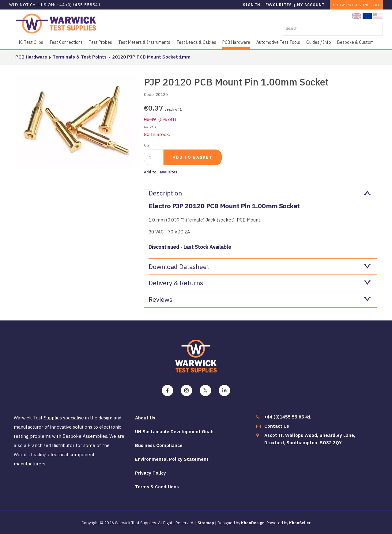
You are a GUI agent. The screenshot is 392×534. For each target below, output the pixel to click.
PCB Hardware (236, 42)
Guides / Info (319, 42)
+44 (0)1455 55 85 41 (287, 417)
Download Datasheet (260, 267)
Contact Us (277, 426)
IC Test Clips (31, 42)
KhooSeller (300, 523)
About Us (145, 418)
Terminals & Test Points (80, 57)
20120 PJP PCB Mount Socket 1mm (151, 57)
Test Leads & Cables (196, 42)
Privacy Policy (151, 473)
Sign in (252, 5)
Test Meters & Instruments (144, 42)
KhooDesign (253, 523)
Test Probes (100, 42)
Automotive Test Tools (278, 42)
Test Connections (66, 42)
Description (260, 193)
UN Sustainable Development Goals (175, 432)
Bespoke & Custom (355, 42)
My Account (311, 5)
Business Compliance (159, 445)
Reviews (260, 299)
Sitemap (206, 523)
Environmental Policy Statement (172, 459)
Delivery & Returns (260, 283)
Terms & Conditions (157, 487)
